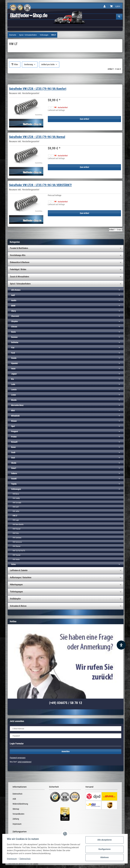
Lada (13, 384)
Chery (14, 311)
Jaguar (14, 374)
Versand (36, 864)
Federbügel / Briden (18, 269)
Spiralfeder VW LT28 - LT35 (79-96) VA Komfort (38, 89)
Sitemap (16, 809)
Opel (13, 426)
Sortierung (29, 64)
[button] (105, 6)
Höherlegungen (16, 585)
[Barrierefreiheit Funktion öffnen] (121, 645)
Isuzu (13, 369)
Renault (14, 442)
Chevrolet (15, 316)
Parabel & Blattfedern (19, 248)
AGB (14, 799)
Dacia (13, 332)
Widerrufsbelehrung (20, 804)
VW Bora (16, 494)
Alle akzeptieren (104, 840)
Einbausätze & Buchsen (20, 262)
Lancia (14, 390)
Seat (13, 458)
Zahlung (16, 819)
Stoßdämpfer (15, 599)
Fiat (13, 348)
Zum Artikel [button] (84, 119)
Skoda (14, 463)
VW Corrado (17, 503)
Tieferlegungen (16, 592)
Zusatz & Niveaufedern (19, 277)
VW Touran (16, 555)
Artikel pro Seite (48, 64)
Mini (13, 410)
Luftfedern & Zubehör (19, 570)
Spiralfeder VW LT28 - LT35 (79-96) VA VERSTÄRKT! (40, 185)
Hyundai (14, 363)
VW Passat (16, 529)
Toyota (14, 484)
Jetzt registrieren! (25, 762)
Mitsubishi (15, 416)
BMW (13, 306)
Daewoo (14, 337)
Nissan (14, 421)
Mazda (14, 400)
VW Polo (16, 533)
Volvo (13, 564)
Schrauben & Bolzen (18, 606)
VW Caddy (16, 498)
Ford (13, 353)
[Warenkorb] (115, 6)
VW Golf (16, 507)
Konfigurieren (104, 849)
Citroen (14, 327)
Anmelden (66, 751)
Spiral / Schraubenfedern (20, 284)
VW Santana (17, 538)
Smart (14, 468)
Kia (13, 379)
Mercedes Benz (17, 405)
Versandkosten (18, 814)
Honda (14, 358)
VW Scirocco (17, 542)
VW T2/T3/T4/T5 (19, 551)
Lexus (14, 395)
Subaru (14, 473)
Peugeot (14, 431)
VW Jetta (16, 511)
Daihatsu (15, 342)
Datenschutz (17, 794)
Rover (14, 447)
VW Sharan (16, 546)
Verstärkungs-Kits (18, 255)
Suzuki (14, 479)
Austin (14, 300)
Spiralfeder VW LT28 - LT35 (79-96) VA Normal (37, 137)
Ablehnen (104, 857)
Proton (14, 437)
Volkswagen (16, 489)
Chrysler (15, 321)
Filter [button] (15, 64)
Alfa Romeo (16, 290)
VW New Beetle (18, 524)
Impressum (17, 824)
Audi (13, 295)
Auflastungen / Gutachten (21, 577)
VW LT (15, 516)
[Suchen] (119, 17)
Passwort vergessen (18, 758)
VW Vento (16, 559)
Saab (13, 452)
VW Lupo (16, 520)
